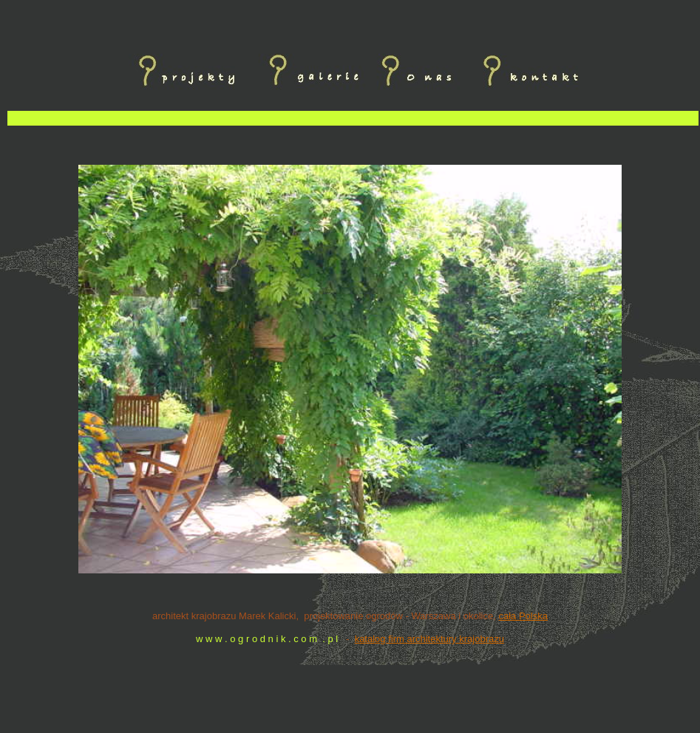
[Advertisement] (353, 144)
